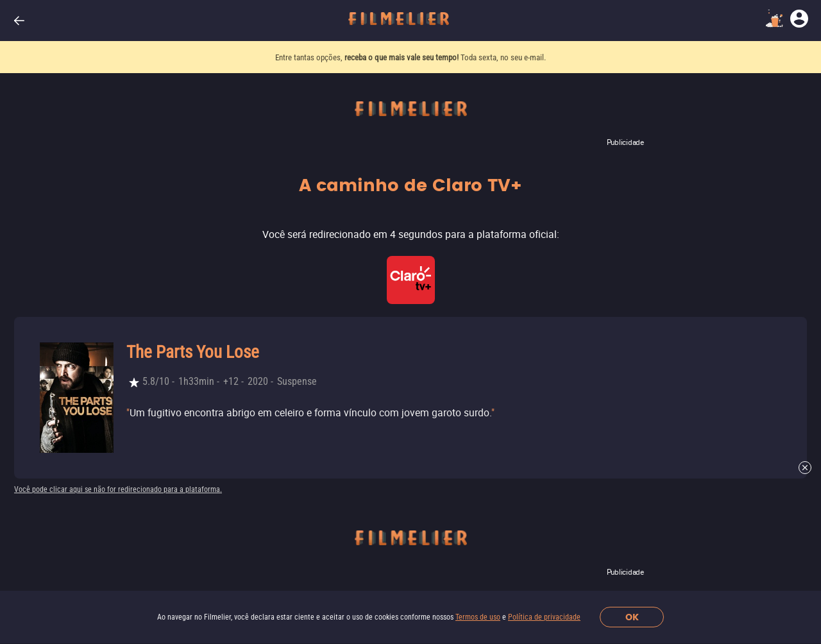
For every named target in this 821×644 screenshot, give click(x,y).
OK (632, 617)
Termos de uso (478, 617)
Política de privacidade (544, 617)
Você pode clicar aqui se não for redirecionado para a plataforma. (118, 489)
